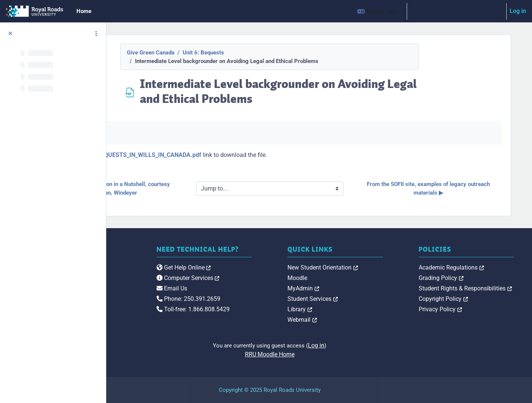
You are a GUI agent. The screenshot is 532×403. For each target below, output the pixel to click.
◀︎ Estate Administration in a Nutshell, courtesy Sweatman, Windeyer (191, 188)
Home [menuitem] (84, 11)
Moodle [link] (347, 278)
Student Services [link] (362, 299)
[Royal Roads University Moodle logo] (160, 282)
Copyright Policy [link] (468, 299)
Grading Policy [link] (466, 278)
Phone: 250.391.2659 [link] (263, 307)
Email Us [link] (246, 296)
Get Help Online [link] (258, 275)
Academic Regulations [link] (476, 267)
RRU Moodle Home (319, 354)
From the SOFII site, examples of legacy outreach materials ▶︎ (448, 188)
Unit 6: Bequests (253, 53)
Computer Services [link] (262, 286)
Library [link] (349, 309)
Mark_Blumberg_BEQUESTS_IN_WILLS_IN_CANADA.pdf (221, 155)
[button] (379, 11)
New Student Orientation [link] (372, 267)
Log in (518, 11)
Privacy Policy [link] (465, 309)
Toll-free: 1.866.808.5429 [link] (267, 317)
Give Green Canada (200, 53)
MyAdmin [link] (353, 288)
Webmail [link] (352, 320)
